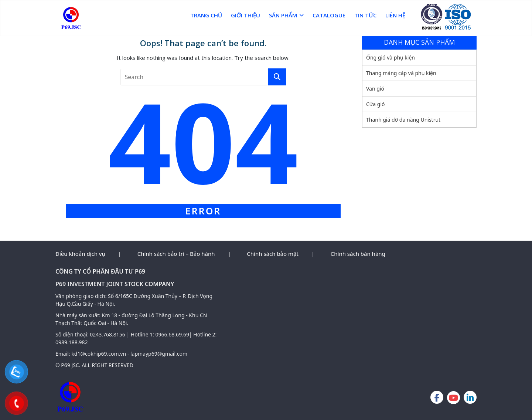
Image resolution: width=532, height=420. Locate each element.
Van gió (375, 89)
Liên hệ (395, 15)
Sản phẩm (283, 15)
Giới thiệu (245, 15)
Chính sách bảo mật (273, 254)
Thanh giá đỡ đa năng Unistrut (403, 120)
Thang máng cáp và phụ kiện (401, 73)
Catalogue (329, 15)
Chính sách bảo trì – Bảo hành (176, 254)
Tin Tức (365, 15)
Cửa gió (375, 104)
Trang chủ (206, 15)
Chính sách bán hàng (358, 254)
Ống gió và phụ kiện (391, 57)
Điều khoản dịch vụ (80, 254)
